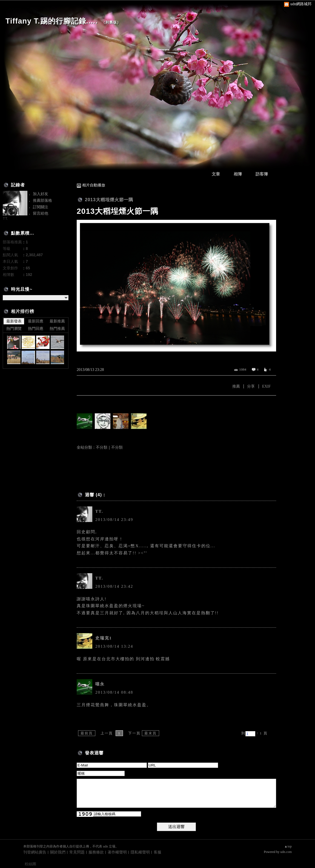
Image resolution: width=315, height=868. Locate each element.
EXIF (266, 386)
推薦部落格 (42, 200)
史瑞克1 (104, 638)
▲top (288, 846)
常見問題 (77, 852)
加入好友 (41, 194)
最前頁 (87, 733)
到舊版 (111, 22)
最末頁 (151, 733)
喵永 (100, 684)
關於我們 (58, 852)
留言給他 (41, 213)
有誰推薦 (85, 404)
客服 (157, 852)
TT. (99, 511)
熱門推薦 (57, 328)
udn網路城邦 (301, 4)
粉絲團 (30, 864)
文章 (216, 174)
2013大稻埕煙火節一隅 (109, 200)
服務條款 (96, 852)
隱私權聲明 (140, 852)
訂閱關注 (41, 207)
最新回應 (36, 321)
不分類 (102, 447)
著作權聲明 (117, 852)
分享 (251, 386)
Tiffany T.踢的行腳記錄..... (52, 21)
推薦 (236, 386)
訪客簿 (262, 174)
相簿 (238, 174)
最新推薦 (57, 321)
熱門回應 (36, 328)
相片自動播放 (94, 185)
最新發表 (14, 321)
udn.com (286, 852)
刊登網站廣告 (35, 852)
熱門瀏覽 (14, 328)
